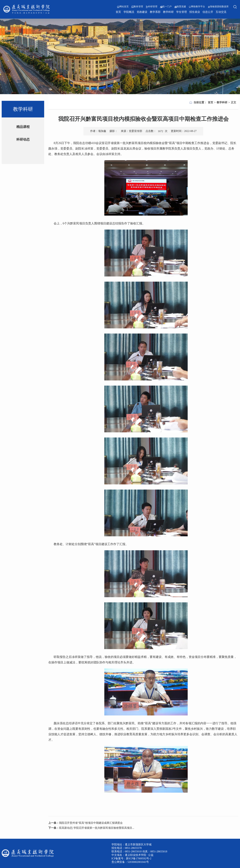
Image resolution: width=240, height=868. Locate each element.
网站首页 (123, 7)
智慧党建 (180, 7)
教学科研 (168, 12)
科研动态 (23, 139)
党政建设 (142, 12)
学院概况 (129, 12)
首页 (118, 12)
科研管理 (151, 7)
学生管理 (181, 12)
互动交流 (221, 12)
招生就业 (195, 12)
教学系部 (155, 12)
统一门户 (166, 7)
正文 (233, 102)
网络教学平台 (197, 7)
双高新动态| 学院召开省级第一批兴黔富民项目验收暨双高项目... (97, 828)
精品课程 (23, 127)
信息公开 (208, 12)
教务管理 (137, 7)
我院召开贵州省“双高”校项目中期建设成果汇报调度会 (91, 823)
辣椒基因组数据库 (218, 7)
